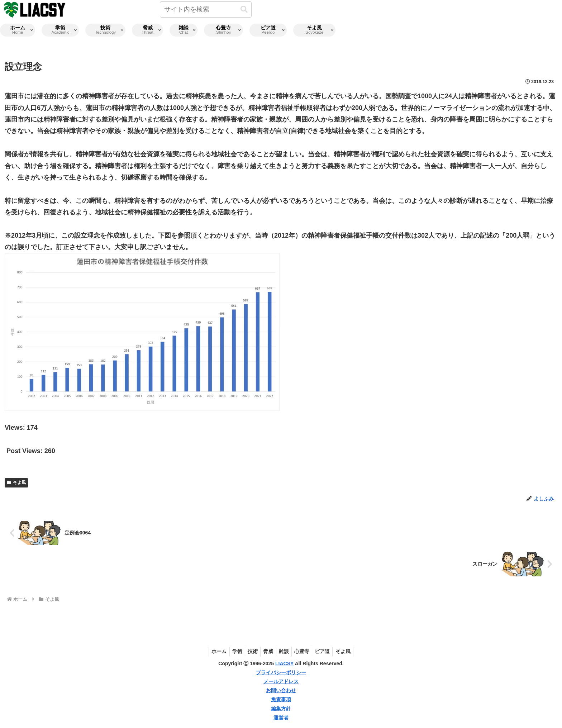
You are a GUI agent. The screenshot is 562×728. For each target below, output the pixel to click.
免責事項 (281, 699)
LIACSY (284, 663)
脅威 (267, 651)
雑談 (285, 651)
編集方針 (281, 709)
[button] (244, 9)
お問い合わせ (281, 690)
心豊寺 (305, 651)
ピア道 (328, 651)
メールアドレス (281, 681)
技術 (250, 651)
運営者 (281, 718)
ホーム (212, 651)
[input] (206, 9)
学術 (232, 651)
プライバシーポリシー (281, 672)
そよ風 (16, 482)
